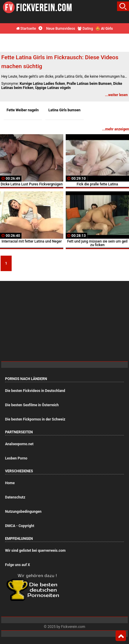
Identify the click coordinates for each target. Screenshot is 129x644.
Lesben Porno (16, 458)
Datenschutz (15, 497)
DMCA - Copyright (20, 526)
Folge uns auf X (17, 565)
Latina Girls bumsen (64, 110)
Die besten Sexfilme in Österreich (32, 405)
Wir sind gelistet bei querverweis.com (35, 551)
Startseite (26, 29)
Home (10, 483)
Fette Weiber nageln (23, 110)
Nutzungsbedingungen (23, 512)
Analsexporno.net (19, 444)
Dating (85, 29)
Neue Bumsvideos (57, 29)
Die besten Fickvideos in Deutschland (35, 391)
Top (121, 636)
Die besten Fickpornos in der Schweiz (35, 419)
